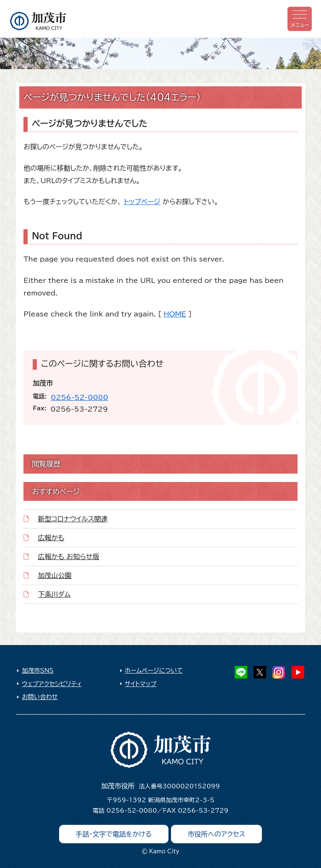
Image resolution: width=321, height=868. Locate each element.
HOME (175, 314)
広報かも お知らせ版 (68, 557)
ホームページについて (154, 670)
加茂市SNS (38, 670)
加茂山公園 (54, 575)
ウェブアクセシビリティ (52, 684)
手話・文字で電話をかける (114, 834)
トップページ (142, 202)
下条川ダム (54, 594)
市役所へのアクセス (217, 834)
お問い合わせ (40, 697)
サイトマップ (141, 684)
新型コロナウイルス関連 (72, 519)
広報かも (51, 538)
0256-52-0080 (79, 397)
